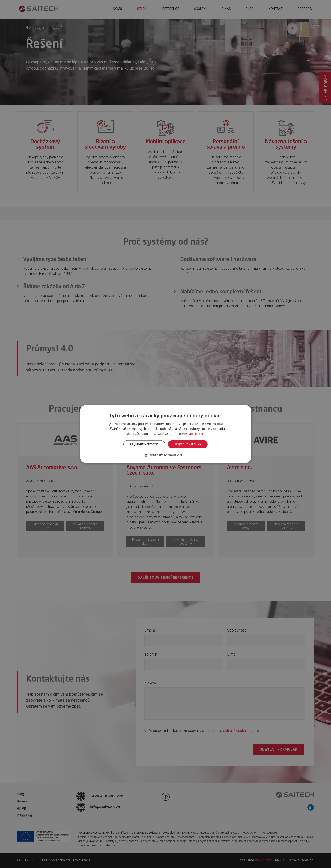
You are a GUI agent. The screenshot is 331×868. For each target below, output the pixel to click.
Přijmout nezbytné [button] (144, 444)
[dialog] (166, 434)
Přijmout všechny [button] (188, 444)
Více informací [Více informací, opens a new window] (197, 434)
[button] (165, 455)
